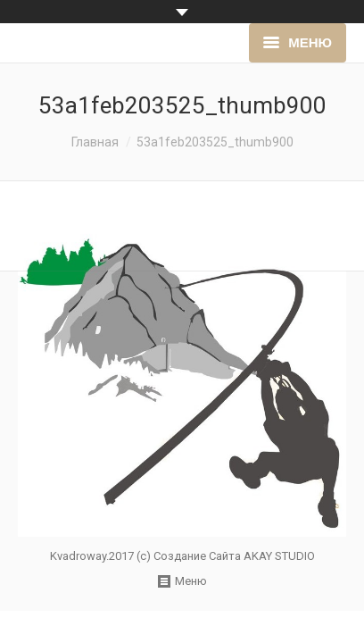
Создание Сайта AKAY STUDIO (234, 556)
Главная (95, 142)
